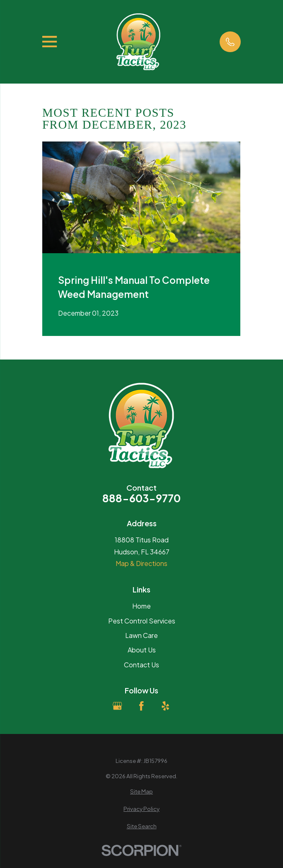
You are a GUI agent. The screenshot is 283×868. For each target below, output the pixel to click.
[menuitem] (141, 791)
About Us (142, 650)
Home (141, 606)
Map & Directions (141, 563)
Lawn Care (141, 635)
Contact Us (141, 665)
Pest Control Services (142, 621)
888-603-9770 (141, 498)
